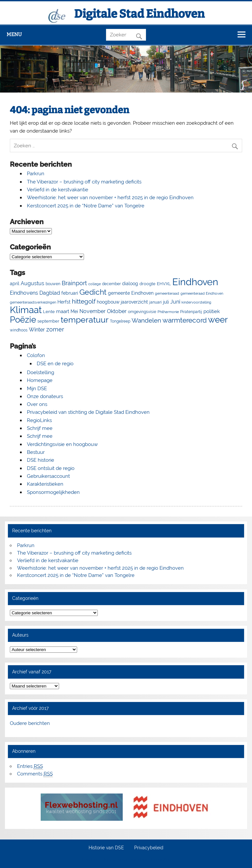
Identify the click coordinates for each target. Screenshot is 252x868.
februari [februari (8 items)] (70, 293)
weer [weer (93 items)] (218, 320)
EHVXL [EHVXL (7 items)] (164, 284)
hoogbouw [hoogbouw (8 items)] (108, 302)
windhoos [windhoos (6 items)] (19, 330)
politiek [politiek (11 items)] (212, 311)
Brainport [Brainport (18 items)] (74, 283)
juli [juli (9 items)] (166, 302)
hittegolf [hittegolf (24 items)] (84, 301)
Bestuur (36, 452)
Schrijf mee (40, 428)
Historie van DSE (106, 848)
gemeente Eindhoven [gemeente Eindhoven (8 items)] (131, 293)
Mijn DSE (37, 389)
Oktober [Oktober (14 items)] (117, 311)
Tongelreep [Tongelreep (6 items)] (120, 321)
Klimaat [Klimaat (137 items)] (26, 310)
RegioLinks (39, 420)
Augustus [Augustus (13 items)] (32, 283)
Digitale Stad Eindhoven (139, 14)
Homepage (40, 380)
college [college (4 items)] (94, 284)
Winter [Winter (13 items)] (37, 330)
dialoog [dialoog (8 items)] (130, 284)
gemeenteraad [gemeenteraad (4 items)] (167, 293)
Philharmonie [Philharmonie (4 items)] (168, 312)
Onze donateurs (45, 396)
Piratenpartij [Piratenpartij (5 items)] (191, 312)
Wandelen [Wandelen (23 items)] (146, 320)
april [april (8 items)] (15, 284)
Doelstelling (41, 372)
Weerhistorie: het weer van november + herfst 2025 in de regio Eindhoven (110, 198)
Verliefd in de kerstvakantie (58, 190)
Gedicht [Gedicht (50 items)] (93, 292)
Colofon (36, 355)
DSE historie (41, 460)
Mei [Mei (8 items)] (74, 311)
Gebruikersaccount (48, 476)
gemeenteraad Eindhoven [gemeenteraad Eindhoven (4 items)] (202, 293)
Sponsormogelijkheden (53, 492)
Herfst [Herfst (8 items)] (64, 302)
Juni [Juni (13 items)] (175, 302)
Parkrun (36, 174)
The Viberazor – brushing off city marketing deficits (84, 182)
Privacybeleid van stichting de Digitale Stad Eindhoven (88, 412)
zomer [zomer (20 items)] (55, 329)
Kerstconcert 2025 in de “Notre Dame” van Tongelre (86, 206)
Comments (35, 774)
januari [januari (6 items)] (156, 302)
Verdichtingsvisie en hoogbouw (62, 444)
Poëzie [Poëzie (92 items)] (23, 320)
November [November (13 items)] (93, 311)
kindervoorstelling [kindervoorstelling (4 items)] (196, 302)
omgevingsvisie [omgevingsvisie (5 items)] (142, 312)
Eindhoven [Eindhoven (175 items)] (195, 282)
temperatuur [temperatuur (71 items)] (85, 320)
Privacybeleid (149, 848)
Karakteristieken (45, 484)
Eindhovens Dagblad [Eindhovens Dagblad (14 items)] (35, 293)
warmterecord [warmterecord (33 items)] (185, 320)
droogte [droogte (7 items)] (147, 284)
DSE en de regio (55, 364)
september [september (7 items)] (48, 321)
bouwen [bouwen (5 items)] (53, 284)
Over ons (37, 404)
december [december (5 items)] (111, 284)
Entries (30, 766)
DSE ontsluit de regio (51, 468)
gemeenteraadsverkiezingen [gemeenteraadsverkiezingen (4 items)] (33, 302)
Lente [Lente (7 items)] (49, 312)
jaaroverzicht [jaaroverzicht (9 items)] (134, 302)
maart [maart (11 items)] (63, 311)
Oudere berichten (30, 723)
